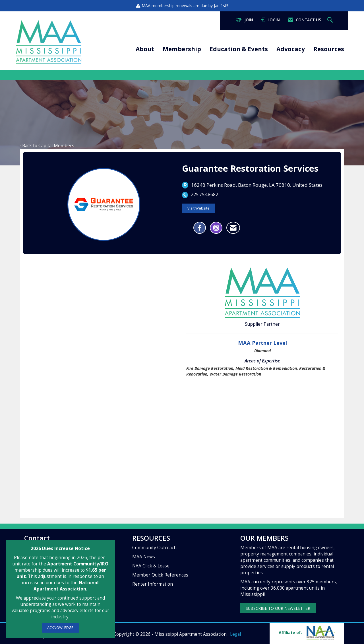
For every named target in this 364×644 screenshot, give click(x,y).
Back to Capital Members (47, 146)
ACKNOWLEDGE (60, 628)
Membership (182, 49)
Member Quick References (160, 575)
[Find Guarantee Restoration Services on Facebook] (200, 228)
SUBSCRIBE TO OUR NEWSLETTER (278, 608)
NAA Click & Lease (151, 566)
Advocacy (291, 49)
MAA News (144, 557)
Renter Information (153, 584)
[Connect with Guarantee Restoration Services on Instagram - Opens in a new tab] (216, 228)
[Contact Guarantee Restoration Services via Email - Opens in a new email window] (233, 228)
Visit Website (198, 208)
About (145, 49)
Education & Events (239, 49)
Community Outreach (154, 548)
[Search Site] (331, 20)
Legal (235, 634)
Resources (329, 49)
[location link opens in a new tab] (257, 185)
